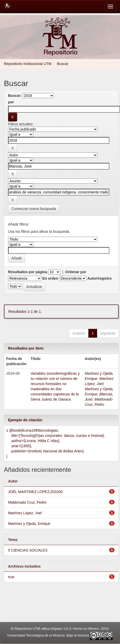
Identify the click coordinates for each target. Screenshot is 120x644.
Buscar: (15, 96)
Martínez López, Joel (25, 513)
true (11, 577)
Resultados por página (28, 272)
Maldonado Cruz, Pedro (27, 502)
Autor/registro (99, 278)
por (11, 102)
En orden (50, 278)
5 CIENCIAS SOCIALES (28, 550)
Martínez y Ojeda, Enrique (29, 524)
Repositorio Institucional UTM (28, 64)
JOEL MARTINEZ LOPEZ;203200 (35, 492)
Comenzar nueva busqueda (34, 209)
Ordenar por (76, 272)
